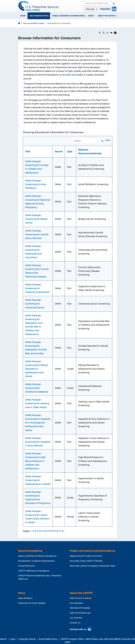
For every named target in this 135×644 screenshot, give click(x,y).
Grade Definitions (26, 566)
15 (63, 531)
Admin (3, 639)
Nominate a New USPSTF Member (86, 561)
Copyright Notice (27, 639)
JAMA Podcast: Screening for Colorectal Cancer (35, 304)
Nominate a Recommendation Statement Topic (93, 566)
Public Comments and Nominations (92, 551)
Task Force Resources (80, 613)
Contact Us (75, 623)
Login (13, 639)
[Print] (115, 33)
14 (60, 531)
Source (59, 152)
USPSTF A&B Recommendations (34, 571)
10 (50, 531)
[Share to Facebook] (100, 33)
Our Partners (76, 618)
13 (57, 531)
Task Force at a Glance (80, 598)
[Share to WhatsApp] (107, 33)
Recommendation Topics (34, 23)
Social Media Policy (48, 639)
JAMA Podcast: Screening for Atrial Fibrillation (36, 184)
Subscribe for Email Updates (32, 603)
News (91, 16)
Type (70, 152)
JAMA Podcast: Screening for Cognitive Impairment (37, 288)
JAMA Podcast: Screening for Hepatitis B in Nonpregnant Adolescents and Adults (38, 423)
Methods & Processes (80, 608)
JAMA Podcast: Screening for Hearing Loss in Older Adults (37, 403)
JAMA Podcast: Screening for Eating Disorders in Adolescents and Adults (36, 369)
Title (28, 152)
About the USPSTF (106, 16)
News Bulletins (25, 598)
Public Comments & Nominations (68, 16)
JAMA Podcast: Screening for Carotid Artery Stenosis (37, 235)
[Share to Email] (111, 33)
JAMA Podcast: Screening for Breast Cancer (36, 219)
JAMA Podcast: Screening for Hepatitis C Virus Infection (38, 442)
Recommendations (39, 16)
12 (55, 531)
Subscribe (105, 9)
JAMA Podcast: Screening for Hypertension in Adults (38, 480)
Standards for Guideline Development (36, 561)
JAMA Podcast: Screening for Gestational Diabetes (37, 388)
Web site (71, 75)
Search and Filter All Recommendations (37, 556)
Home (23, 16)
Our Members (76, 603)
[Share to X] (104, 33)
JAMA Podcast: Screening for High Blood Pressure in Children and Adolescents (35, 461)
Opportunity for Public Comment (86, 556)
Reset (108, 140)
